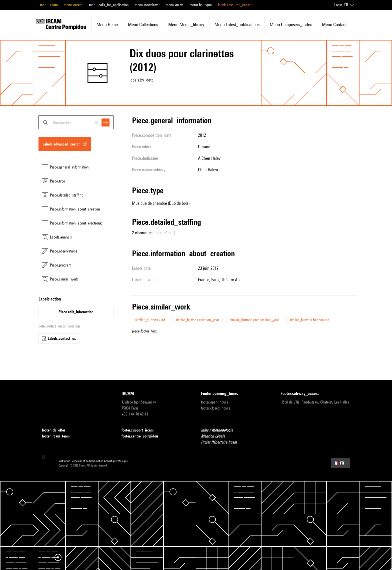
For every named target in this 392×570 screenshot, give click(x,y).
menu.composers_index (291, 24)
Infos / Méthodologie (220, 430)
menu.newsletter (147, 5)
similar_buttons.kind (150, 320)
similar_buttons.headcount (309, 320)
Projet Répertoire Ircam (222, 442)
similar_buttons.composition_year (254, 320)
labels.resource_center (235, 5)
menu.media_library (186, 24)
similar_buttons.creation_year (197, 320)
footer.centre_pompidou (143, 436)
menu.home (107, 24)
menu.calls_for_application (109, 5)
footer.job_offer (57, 430)
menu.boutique (201, 5)
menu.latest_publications (237, 24)
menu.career (73, 5)
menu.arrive (175, 5)
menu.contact (334, 24)
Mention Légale (216, 436)
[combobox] (76, 122)
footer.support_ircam (140, 430)
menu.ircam (49, 5)
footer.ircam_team (59, 436)
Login (338, 5)
